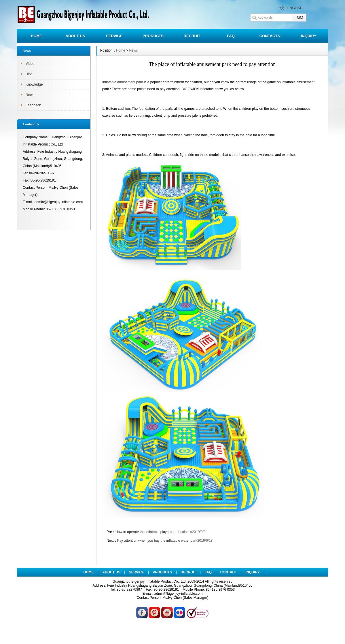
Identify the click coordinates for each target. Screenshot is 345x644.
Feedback (33, 105)
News (30, 95)
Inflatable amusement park (123, 82)
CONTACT (229, 572)
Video (30, 64)
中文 (281, 8)
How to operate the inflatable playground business (154, 532)
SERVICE (114, 36)
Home (121, 50)
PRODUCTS (153, 36)
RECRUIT (192, 36)
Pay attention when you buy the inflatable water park (157, 541)
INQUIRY (309, 36)
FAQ (231, 36)
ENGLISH (295, 8)
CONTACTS (270, 36)
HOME (36, 36)
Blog (29, 74)
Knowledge (34, 84)
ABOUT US (75, 36)
